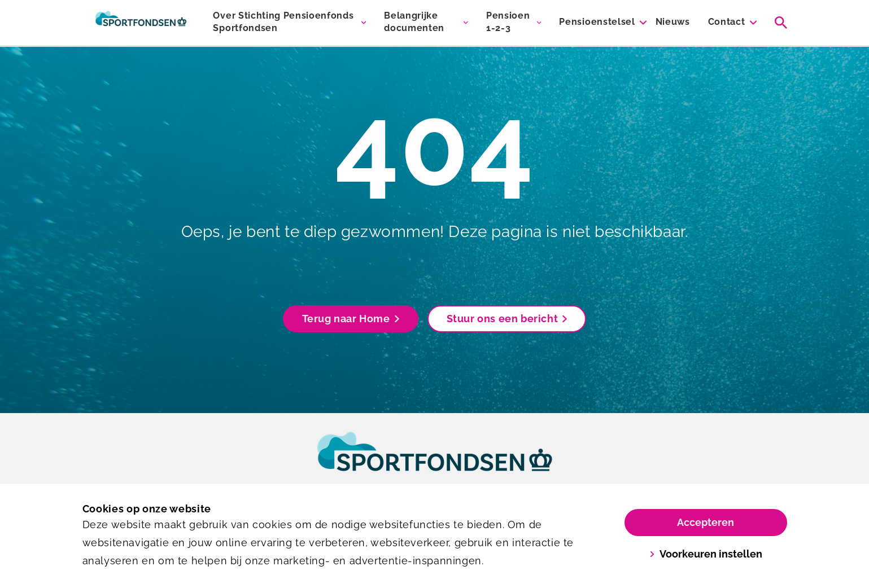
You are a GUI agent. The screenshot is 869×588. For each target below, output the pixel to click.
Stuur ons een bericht (507, 319)
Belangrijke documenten (414, 22)
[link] (435, 462)
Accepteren (706, 522)
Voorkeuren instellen (706, 554)
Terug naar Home (351, 319)
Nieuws (673, 22)
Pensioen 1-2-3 (508, 22)
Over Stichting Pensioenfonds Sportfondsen (283, 22)
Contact (727, 22)
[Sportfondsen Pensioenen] (141, 23)
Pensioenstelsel (597, 22)
